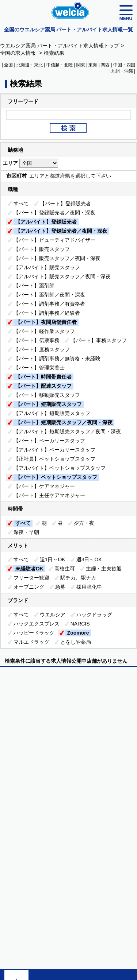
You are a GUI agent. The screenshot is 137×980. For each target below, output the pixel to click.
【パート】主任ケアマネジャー (49, 495)
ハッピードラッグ (34, 633)
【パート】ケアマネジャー (44, 486)
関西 (105, 65)
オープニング (29, 587)
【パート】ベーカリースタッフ (49, 441)
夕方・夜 (84, 523)
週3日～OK (89, 559)
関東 (81, 65)
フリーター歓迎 (31, 578)
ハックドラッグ (94, 615)
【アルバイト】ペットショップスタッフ (60, 468)
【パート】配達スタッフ (43, 386)
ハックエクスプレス (37, 624)
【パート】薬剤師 (34, 286)
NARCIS (80, 624)
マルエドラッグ (31, 642)
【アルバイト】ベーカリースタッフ (54, 450)
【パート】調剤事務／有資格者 (49, 304)
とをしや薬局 (76, 642)
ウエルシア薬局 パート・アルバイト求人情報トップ (60, 46)
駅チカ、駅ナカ (78, 578)
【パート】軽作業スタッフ (44, 331)
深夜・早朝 (26, 532)
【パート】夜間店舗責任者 (46, 322)
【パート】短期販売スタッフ (49, 404)
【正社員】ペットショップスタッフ (54, 459)
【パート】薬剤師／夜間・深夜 (49, 295)
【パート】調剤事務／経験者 (47, 313)
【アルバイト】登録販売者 (46, 222)
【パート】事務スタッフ (99, 340)
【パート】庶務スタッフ (42, 349)
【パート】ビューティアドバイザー (54, 240)
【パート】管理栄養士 (39, 368)
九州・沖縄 (122, 71)
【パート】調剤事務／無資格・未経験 (57, 359)
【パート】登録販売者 (65, 204)
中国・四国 (124, 65)
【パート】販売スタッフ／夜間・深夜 (57, 258)
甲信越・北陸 (60, 65)
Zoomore (78, 633)
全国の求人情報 (19, 53)
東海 (93, 65)
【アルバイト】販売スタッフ (47, 267)
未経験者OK (29, 569)
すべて (21, 204)
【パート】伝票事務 (37, 340)
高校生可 (65, 569)
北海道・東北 (30, 65)
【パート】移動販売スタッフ (47, 395)
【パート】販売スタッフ (42, 249)
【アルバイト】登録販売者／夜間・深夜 (61, 231)
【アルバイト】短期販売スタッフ (52, 413)
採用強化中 (89, 587)
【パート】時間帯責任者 (43, 377)
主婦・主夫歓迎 (104, 569)
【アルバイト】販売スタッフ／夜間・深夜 (62, 276)
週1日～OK (53, 559)
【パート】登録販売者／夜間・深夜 (54, 213)
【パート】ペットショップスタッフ (56, 477)
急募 (60, 587)
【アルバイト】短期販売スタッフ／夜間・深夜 (67, 431)
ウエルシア (53, 615)
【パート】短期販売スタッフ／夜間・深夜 (64, 422)
